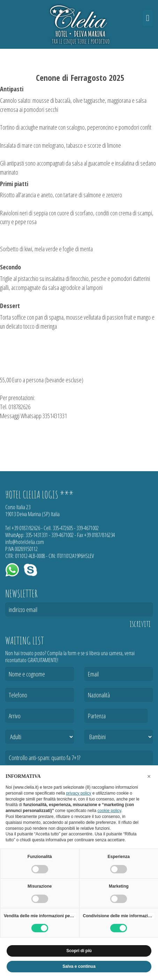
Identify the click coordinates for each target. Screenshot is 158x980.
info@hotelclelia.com (25, 542)
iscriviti (140, 624)
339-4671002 (88, 528)
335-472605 (63, 528)
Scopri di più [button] (79, 951)
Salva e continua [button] (79, 966)
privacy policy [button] (78, 793)
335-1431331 (37, 535)
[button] (149, 776)
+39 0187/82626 (26, 528)
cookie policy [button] (109, 811)
